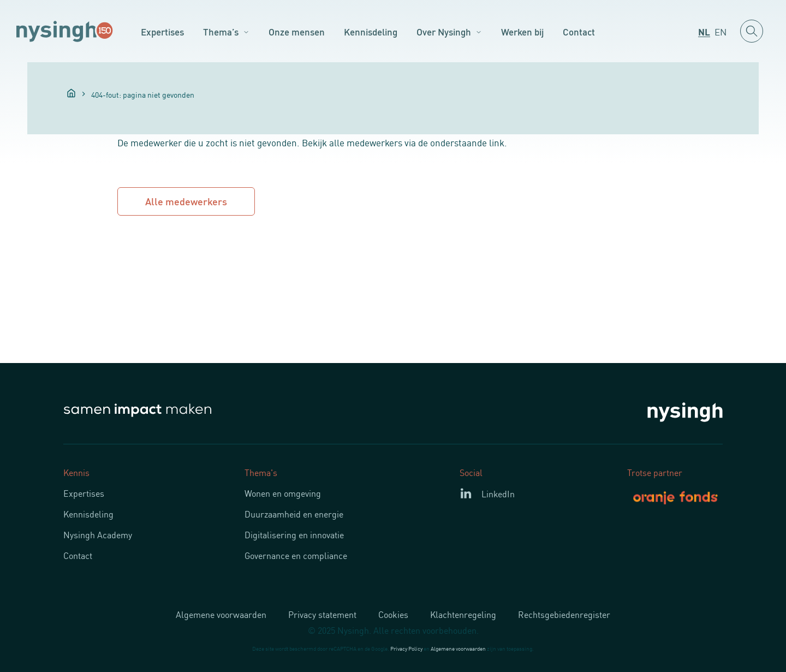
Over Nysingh (444, 31)
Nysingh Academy (98, 534)
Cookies (393, 614)
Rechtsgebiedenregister (564, 614)
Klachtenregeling (463, 614)
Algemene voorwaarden (221, 614)
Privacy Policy (406, 648)
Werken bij (522, 31)
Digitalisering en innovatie (294, 534)
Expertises (162, 31)
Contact (579, 31)
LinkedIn (498, 493)
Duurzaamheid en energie (294, 514)
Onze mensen (297, 31)
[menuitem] (704, 31)
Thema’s (221, 31)
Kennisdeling (371, 31)
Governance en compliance (296, 555)
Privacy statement (322, 614)
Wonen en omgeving (283, 493)
